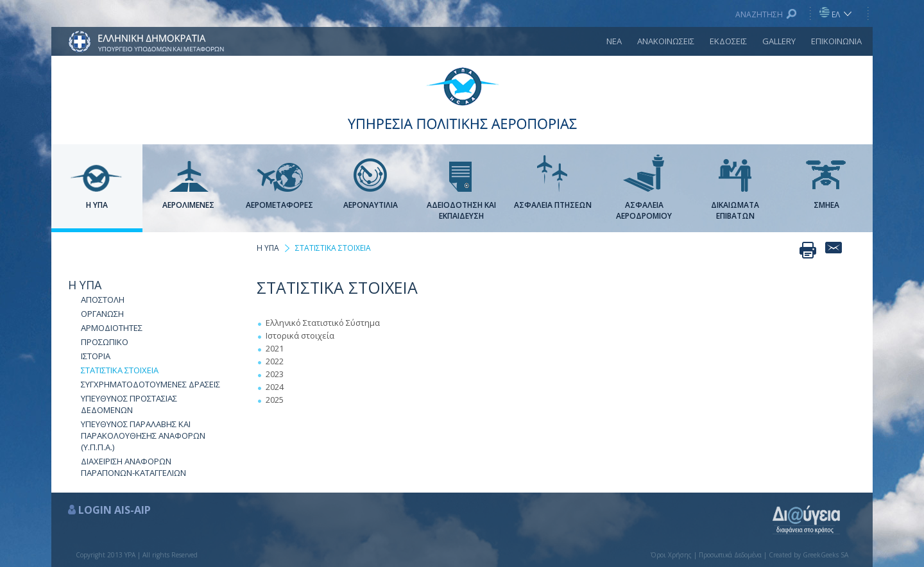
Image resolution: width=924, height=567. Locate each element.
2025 (275, 400)
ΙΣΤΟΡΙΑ (96, 356)
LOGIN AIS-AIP (115, 510)
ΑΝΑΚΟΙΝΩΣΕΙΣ (666, 41)
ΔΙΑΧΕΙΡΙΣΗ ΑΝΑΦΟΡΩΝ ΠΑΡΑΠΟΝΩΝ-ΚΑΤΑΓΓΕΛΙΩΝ (133, 467)
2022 (275, 361)
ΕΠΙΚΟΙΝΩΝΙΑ (836, 41)
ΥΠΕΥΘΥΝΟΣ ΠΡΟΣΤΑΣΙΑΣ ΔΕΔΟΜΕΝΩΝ (129, 404)
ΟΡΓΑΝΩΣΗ (102, 314)
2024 (275, 387)
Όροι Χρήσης (671, 555)
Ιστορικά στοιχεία (300, 335)
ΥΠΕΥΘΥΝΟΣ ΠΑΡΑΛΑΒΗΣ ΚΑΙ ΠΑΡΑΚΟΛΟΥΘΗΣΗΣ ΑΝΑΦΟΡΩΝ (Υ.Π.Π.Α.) (143, 436)
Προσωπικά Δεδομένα (730, 555)
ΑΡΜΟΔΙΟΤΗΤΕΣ (112, 328)
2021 (275, 348)
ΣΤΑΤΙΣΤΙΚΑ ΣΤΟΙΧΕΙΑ (120, 370)
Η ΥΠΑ (85, 285)
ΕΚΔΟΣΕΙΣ (728, 41)
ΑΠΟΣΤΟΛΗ (103, 300)
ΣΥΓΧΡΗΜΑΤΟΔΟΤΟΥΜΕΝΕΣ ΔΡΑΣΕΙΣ (150, 384)
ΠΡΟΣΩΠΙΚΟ (105, 342)
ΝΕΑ (614, 41)
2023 (275, 374)
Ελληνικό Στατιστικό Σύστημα (323, 323)
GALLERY (779, 41)
